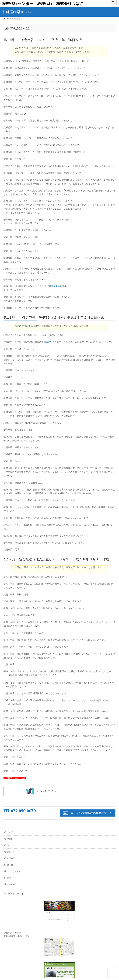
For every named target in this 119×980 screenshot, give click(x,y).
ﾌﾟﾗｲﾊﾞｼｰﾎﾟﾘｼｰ (13, 885)
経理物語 (11, 858)
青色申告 (56, 286)
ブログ (10, 839)
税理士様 (11, 878)
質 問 (10, 865)
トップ (10, 832)
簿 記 (10, 845)
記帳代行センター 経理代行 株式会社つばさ (43, 4)
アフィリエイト (14, 872)
